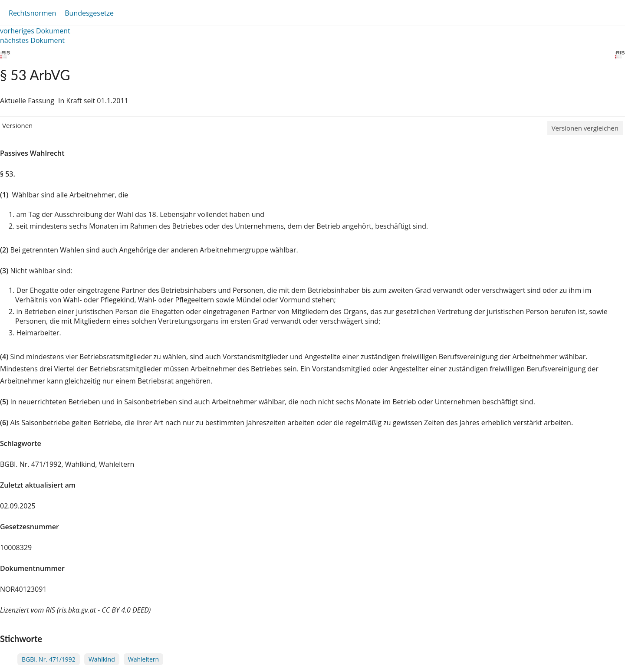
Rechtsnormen (32, 13)
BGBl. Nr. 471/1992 (49, 659)
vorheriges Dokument (35, 31)
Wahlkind (102, 659)
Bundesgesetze (89, 13)
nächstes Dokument (32, 40)
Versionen (17, 125)
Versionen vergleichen (585, 128)
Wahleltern (143, 659)
